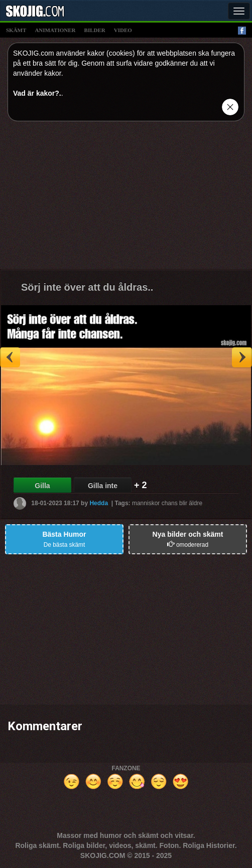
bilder (95, 30)
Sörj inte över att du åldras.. (87, 287)
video (123, 30)
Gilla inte (103, 486)
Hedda (99, 503)
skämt (16, 30)
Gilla (42, 486)
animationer (55, 30)
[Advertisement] (126, 199)
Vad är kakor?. (37, 93)
